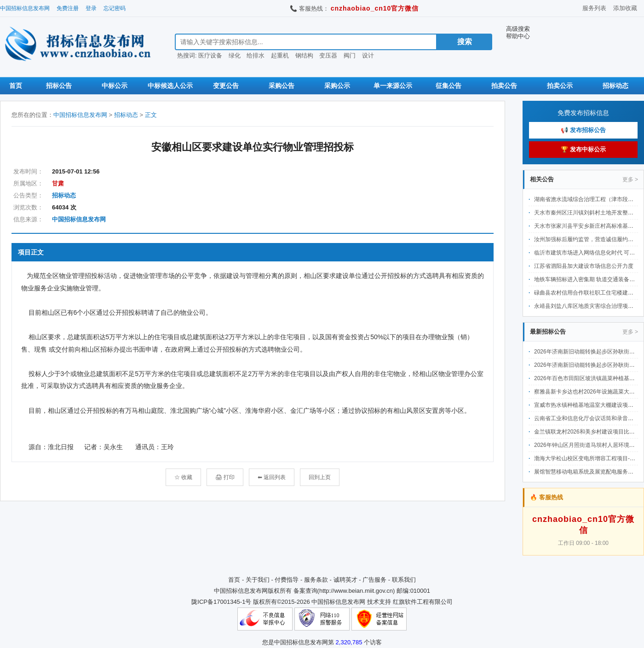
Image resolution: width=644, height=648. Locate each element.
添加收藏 (625, 8)
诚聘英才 (345, 580)
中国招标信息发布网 (25, 8)
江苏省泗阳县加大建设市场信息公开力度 (584, 266)
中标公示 (115, 86)
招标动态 (615, 86)
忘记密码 (115, 8)
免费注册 (68, 8)
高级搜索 (518, 29)
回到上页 (320, 477)
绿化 (235, 55)
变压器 (328, 55)
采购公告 (282, 86)
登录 (91, 8)
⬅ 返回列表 (272, 477)
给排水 (256, 55)
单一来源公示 (393, 86)
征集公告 (448, 86)
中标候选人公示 (170, 86)
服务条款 (316, 580)
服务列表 (594, 8)
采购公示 (337, 86)
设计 (368, 55)
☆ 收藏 (183, 477)
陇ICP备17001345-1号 (221, 602)
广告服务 (374, 580)
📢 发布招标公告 (583, 130)
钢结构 (304, 55)
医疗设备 (210, 55)
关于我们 (258, 580)
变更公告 (226, 86)
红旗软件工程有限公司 (423, 602)
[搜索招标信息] (306, 42)
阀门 (350, 55)
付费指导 (287, 580)
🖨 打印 (225, 477)
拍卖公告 (504, 86)
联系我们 (404, 580)
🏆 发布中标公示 (583, 149)
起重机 (280, 55)
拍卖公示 (560, 86)
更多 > (630, 179)
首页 (16, 86)
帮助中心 (518, 36)
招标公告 (59, 86)
